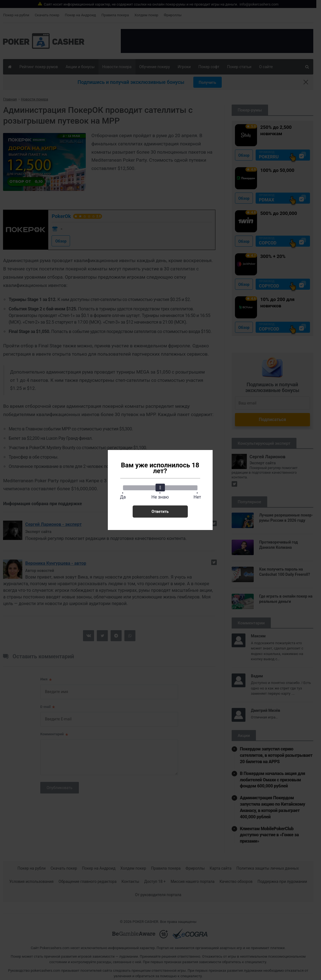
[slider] (160, 488)
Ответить (160, 512)
